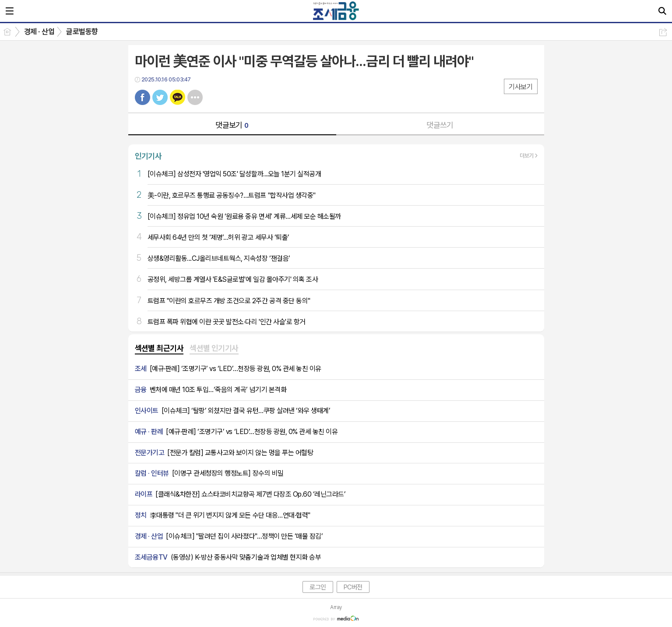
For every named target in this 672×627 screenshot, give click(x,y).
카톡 (178, 97)
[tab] (159, 349)
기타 (195, 97)
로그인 (318, 587)
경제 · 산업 (39, 32)
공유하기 (663, 32)
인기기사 (148, 156)
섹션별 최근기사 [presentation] (159, 348)
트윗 (160, 97)
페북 (142, 97)
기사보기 (521, 87)
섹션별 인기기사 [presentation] (214, 348)
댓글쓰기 (440, 125)
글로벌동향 (82, 32)
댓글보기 (232, 125)
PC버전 (353, 587)
